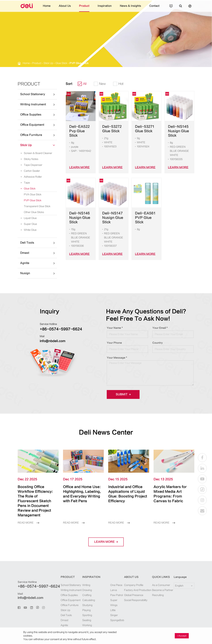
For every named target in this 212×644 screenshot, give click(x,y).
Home (47, 8)
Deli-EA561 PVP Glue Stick (145, 218)
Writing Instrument (39, 104)
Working (87, 616)
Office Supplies (39, 115)
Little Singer (114, 603)
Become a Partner (163, 581)
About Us (65, 8)
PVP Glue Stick (79, 63)
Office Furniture (39, 135)
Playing (86, 601)
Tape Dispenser (31, 165)
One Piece (116, 576)
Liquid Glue (28, 218)
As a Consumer (161, 576)
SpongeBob (117, 611)
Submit (123, 394)
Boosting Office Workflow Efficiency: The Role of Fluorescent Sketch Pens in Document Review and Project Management (37, 496)
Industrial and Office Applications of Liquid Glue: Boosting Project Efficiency (127, 491)
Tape (24, 183)
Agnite (39, 263)
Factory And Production (138, 581)
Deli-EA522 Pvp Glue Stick (79, 131)
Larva (114, 581)
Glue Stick (61, 63)
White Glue (28, 230)
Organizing (89, 621)
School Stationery (39, 94)
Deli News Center (106, 432)
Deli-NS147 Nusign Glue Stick (113, 218)
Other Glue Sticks (34, 212)
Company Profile (134, 576)
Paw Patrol (117, 586)
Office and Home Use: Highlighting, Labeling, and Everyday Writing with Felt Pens (81, 494)
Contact (154, 8)
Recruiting (158, 586)
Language (178, 568)
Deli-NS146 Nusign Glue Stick (80, 218)
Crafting (87, 586)
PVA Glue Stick (33, 194)
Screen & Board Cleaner (36, 153)
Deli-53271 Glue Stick (145, 129)
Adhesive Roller (30, 177)
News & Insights (130, 8)
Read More (28, 513)
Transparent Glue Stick (37, 206)
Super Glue (28, 224)
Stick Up (48, 63)
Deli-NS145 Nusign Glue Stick (179, 131)
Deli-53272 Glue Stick (112, 129)
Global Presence (134, 586)
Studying (87, 596)
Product (84, 8)
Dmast (39, 253)
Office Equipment (39, 125)
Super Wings (114, 593)
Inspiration (105, 8)
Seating (87, 611)
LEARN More (79, 167)
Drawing (87, 581)
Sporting (87, 606)
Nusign (39, 273)
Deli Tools (39, 243)
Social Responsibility (136, 591)
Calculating (89, 591)
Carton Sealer (29, 171)
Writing (86, 576)
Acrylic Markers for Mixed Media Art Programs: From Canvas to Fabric (171, 491)
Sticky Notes (29, 159)
